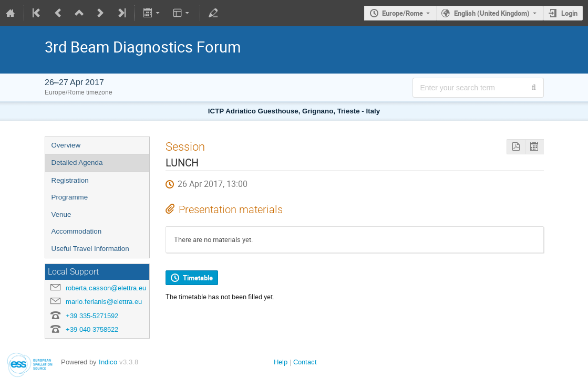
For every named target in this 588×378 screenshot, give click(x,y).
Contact (305, 362)
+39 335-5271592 (92, 316)
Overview (66, 145)
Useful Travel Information (90, 249)
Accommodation (77, 231)
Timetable (198, 278)
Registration (70, 180)
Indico (108, 362)
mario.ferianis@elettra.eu (104, 302)
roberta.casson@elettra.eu (106, 288)
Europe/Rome (403, 13)
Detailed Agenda (77, 162)
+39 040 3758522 (92, 329)
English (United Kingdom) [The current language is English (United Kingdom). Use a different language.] (492, 13)
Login (569, 13)
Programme (70, 197)
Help (281, 362)
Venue (61, 214)
